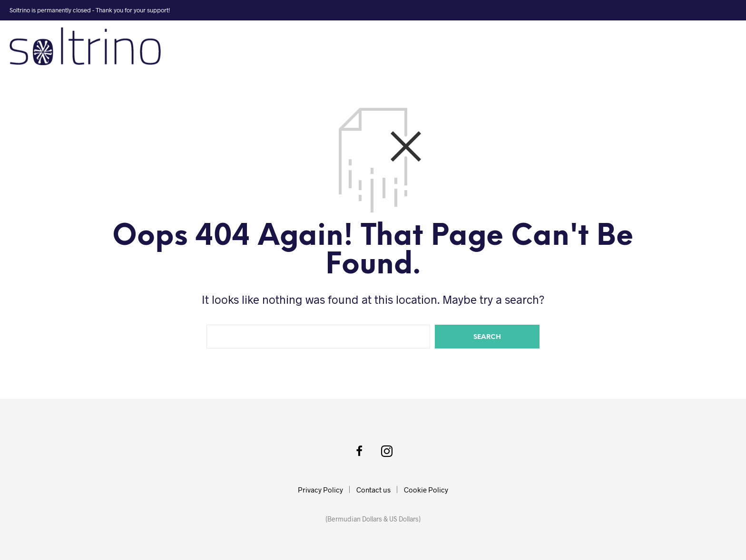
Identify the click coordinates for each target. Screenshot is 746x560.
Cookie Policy (426, 490)
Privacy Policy (320, 490)
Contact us (373, 490)
